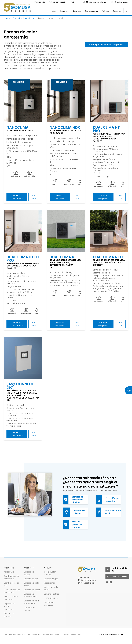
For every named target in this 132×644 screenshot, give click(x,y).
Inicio (54, 11)
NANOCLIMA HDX (65, 127)
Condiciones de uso (33, 635)
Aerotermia (9, 572)
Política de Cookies (51, 635)
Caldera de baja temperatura (31, 602)
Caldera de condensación (30, 595)
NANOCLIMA (17, 127)
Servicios (77, 11)
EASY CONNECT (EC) (20, 386)
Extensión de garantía (107, 500)
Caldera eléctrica (51, 594)
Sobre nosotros (92, 11)
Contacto (117, 11)
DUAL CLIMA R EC (108, 257)
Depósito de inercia (29, 609)
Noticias (106, 11)
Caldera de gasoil (32, 590)
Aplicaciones (49, 583)
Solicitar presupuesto (17, 197)
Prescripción (40, 2)
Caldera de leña (31, 579)
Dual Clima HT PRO (106, 129)
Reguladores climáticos (49, 604)
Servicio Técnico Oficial (72, 635)
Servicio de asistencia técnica (73, 500)
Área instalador (120, 2)
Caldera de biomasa (9, 615)
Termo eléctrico (51, 598)
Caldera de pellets (29, 573)
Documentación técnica (108, 512)
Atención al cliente (74, 512)
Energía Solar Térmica (50, 573)
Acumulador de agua (51, 588)
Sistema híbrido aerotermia (11, 598)
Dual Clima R (62, 257)
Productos (65, 11)
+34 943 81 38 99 (116, 569)
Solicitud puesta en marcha (73, 524)
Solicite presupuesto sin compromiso (107, 44)
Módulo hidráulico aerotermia (12, 591)
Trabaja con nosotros (58, 2)
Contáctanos (116, 577)
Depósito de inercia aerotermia (9, 606)
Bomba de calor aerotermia (11, 577)
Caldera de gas (51, 579)
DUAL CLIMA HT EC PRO (23, 259)
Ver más (34, 197)
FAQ (72, 2)
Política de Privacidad (13, 635)
